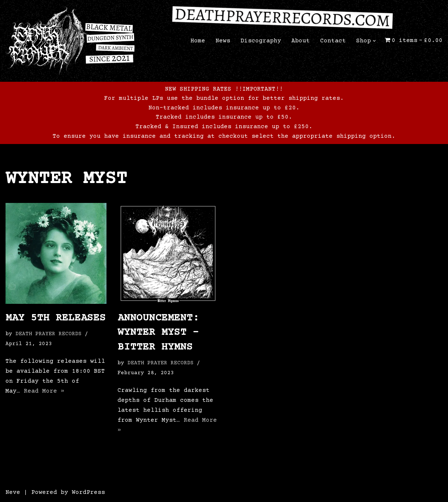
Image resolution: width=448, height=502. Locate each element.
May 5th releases (56, 318)
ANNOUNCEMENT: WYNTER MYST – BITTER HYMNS (158, 333)
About (301, 41)
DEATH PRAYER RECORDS (49, 334)
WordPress (88, 492)
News (223, 41)
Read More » (44, 391)
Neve (13, 492)
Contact (333, 41)
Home (198, 41)
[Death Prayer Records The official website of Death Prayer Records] (70, 41)
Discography (261, 41)
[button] (374, 41)
